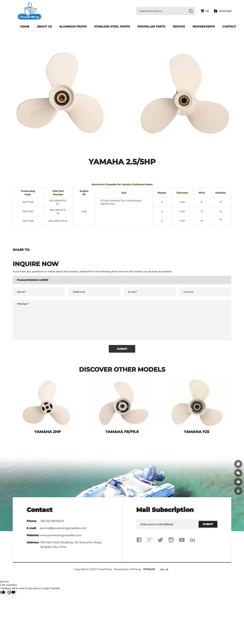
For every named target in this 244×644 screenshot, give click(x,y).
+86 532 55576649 (52, 522)
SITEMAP (149, 571)
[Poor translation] (11, 594)
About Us (44, 27)
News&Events (204, 27)
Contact (229, 27)
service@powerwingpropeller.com (63, 530)
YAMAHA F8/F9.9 (122, 433)
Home (25, 27)
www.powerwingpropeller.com (61, 537)
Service (179, 27)
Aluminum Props (73, 27)
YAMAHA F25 (197, 433)
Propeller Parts (151, 27)
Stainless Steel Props (112, 27)
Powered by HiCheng (127, 571)
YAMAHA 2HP (48, 433)
